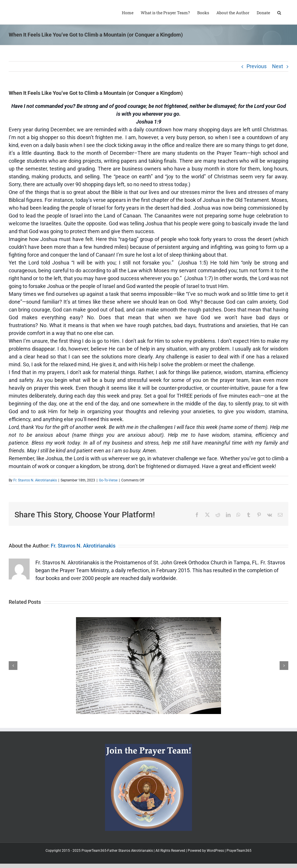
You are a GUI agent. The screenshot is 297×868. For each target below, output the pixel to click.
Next (278, 66)
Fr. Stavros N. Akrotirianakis (35, 480)
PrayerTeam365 (239, 851)
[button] (279, 12)
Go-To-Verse (108, 480)
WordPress (215, 851)
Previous (257, 66)
